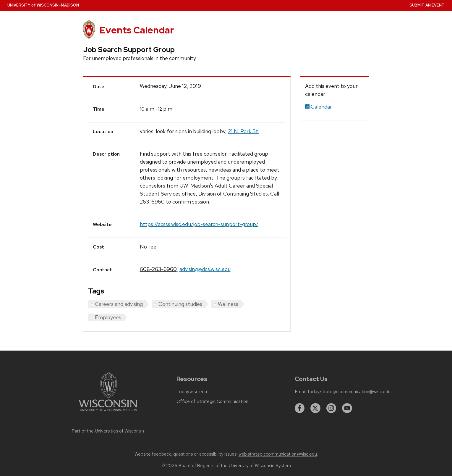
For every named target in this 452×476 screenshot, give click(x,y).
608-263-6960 (158, 269)
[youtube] (347, 408)
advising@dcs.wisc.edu (205, 269)
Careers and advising (119, 304)
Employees (108, 317)
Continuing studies (180, 304)
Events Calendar (137, 30)
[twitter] (315, 408)
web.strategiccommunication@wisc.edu (278, 454)
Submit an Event (427, 5)
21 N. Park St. (244, 131)
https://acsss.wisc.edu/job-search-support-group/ (199, 224)
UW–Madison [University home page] (43, 5)
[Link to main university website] (108, 412)
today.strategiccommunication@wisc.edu (349, 392)
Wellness (228, 304)
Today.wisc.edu (192, 392)
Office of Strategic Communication (212, 401)
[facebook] (300, 408)
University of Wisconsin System (260, 466)
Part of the (108, 431)
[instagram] (331, 408)
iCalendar (319, 107)
